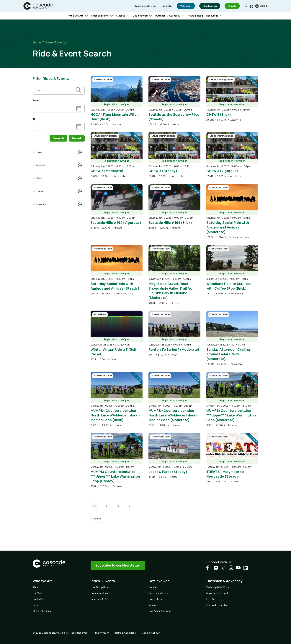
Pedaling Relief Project (219, 587)
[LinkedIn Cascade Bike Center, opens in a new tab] (246, 568)
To (34, 119)
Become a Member (159, 593)
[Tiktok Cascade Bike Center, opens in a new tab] (223, 568)
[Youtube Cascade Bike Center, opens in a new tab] (238, 568)
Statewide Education (217, 605)
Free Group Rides (100, 587)
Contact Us (39, 599)
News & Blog (195, 16)
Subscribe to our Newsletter (118, 565)
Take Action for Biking (160, 611)
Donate (152, 587)
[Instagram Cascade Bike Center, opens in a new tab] (231, 568)
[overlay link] (117, 101)
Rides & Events (100, 16)
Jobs (35, 605)
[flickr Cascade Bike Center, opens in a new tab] (216, 568)
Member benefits (42, 611)
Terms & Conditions (125, 633)
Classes (121, 16)
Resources (212, 16)
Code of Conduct (151, 633)
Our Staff (37, 593)
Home (37, 42)
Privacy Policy (101, 633)
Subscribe (166, 6)
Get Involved (140, 16)
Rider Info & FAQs (100, 599)
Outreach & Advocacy (167, 16)
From (36, 101)
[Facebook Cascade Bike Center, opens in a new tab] (209, 568)
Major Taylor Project (217, 593)
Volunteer (154, 605)
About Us (38, 587)
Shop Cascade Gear (145, 6)
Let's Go (211, 599)
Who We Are (76, 16)
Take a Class (155, 599)
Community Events (100, 593)
